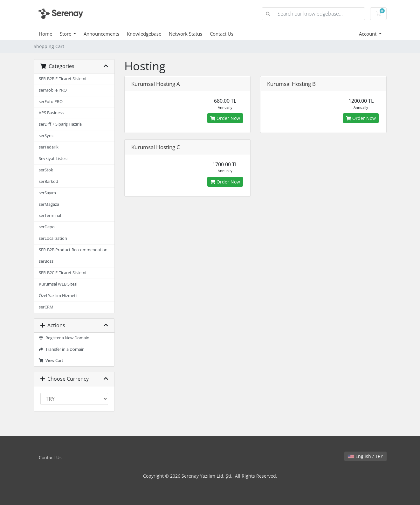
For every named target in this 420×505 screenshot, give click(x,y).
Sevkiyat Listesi (53, 159)
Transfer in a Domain (62, 349)
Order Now (225, 118)
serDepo (47, 227)
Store (66, 34)
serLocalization (53, 238)
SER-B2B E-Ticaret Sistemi (62, 79)
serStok (46, 170)
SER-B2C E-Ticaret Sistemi (62, 273)
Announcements (101, 34)
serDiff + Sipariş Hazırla (60, 124)
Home (45, 34)
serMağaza (49, 204)
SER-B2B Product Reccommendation (73, 250)
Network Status (186, 34)
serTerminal (50, 215)
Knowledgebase (144, 34)
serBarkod (48, 181)
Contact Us (222, 34)
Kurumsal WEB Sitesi (58, 284)
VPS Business (51, 113)
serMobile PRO (53, 90)
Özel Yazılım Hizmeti (58, 296)
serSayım (47, 193)
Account (368, 34)
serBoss (46, 261)
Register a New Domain (64, 338)
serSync (46, 136)
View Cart (51, 360)
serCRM (46, 307)
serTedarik (49, 147)
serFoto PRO (51, 102)
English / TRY (365, 456)
